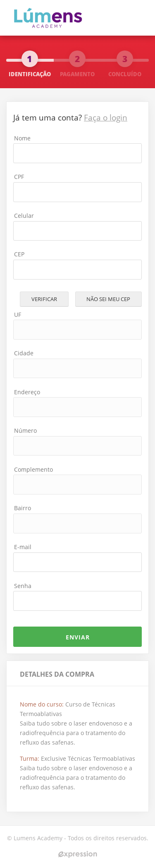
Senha (23, 586)
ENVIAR (78, 637)
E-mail (23, 547)
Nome (22, 138)
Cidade (24, 353)
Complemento (33, 469)
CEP (19, 254)
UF (18, 315)
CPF (19, 177)
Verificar (44, 299)
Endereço (27, 392)
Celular (24, 216)
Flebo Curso (54, 17)
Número (25, 430)
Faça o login (106, 117)
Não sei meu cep (108, 299)
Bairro (23, 508)
